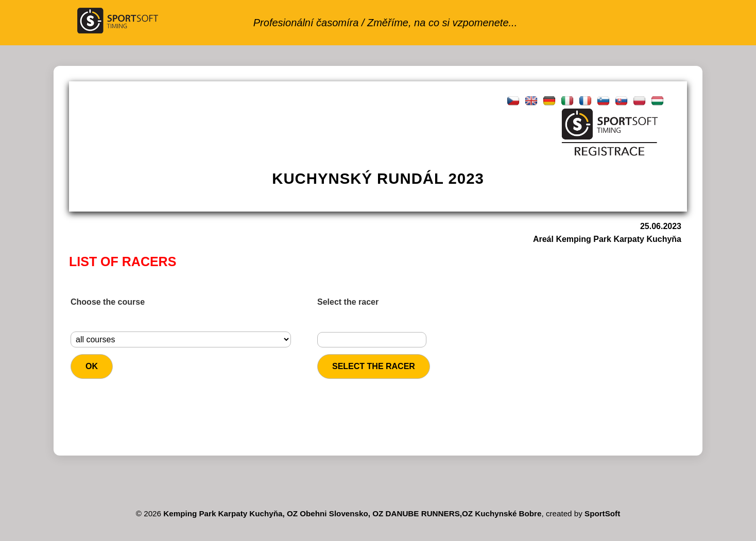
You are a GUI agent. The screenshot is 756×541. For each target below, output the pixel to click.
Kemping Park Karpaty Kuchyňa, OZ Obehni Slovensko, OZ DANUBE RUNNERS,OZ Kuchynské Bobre (352, 513)
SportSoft (602, 513)
